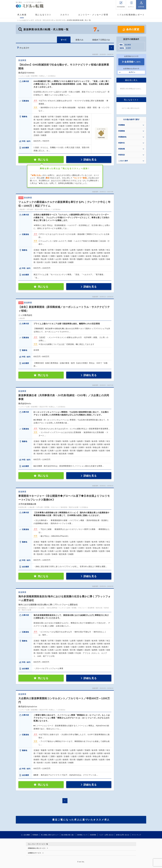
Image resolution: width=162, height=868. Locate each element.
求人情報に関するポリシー (50, 835)
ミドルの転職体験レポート (131, 15)
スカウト (65, 15)
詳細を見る (90, 160)
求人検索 (22, 15)
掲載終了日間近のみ (101, 40)
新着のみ (80, 40)
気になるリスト (43, 15)
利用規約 (36, 835)
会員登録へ (133, 62)
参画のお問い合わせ (123, 835)
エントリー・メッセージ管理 (93, 15)
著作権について (82, 835)
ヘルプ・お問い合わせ (106, 835)
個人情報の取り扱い (68, 835)
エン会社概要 (25, 835)
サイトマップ (137, 835)
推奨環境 (93, 835)
